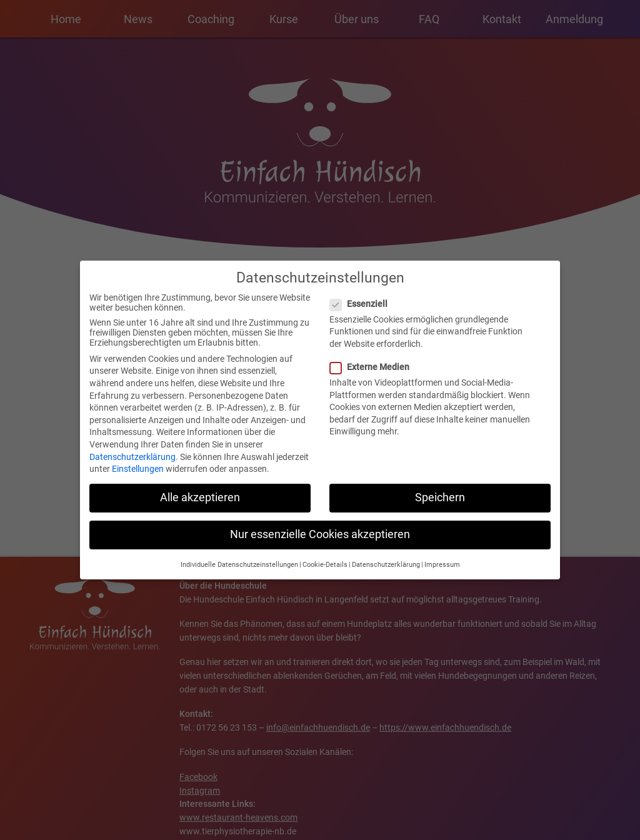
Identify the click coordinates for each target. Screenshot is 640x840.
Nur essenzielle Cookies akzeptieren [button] (320, 529)
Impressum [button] (442, 559)
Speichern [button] (440, 492)
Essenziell (362, 298)
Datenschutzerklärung (132, 451)
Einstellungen (138, 464)
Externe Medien (373, 362)
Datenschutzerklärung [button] (386, 559)
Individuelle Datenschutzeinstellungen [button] (239, 559)
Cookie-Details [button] (325, 559)
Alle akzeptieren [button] (200, 492)
